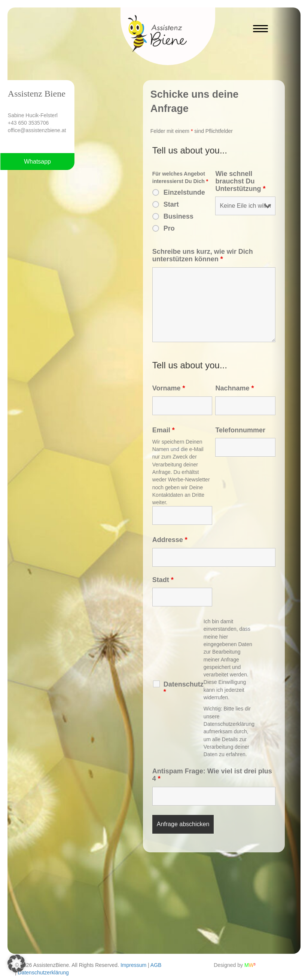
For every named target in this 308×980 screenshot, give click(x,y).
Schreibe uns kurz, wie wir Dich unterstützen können (203, 255)
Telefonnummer (240, 430)
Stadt (163, 580)
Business (179, 216)
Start (171, 204)
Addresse (170, 540)
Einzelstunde (184, 192)
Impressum (133, 965)
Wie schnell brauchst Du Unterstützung (240, 181)
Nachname (234, 388)
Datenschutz (184, 688)
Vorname (169, 388)
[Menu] (260, 29)
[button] (16, 964)
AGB (156, 965)
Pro (169, 228)
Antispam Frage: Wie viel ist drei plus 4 (212, 775)
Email (164, 430)
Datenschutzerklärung (43, 973)
